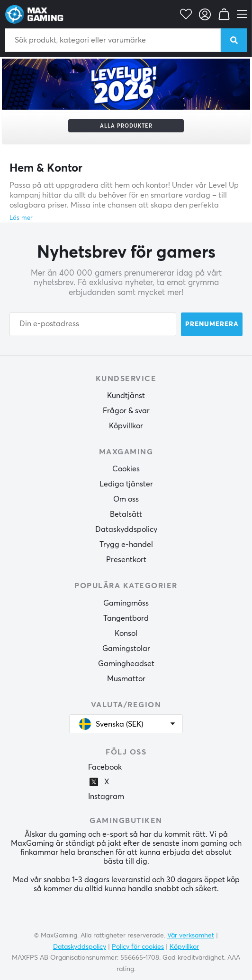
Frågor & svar (126, 411)
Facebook (105, 767)
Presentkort (126, 560)
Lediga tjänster (126, 484)
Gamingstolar (126, 649)
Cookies (126, 469)
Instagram (106, 797)
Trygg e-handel (126, 545)
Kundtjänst (126, 396)
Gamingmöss (126, 603)
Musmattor (126, 679)
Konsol (126, 633)
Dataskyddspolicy (126, 529)
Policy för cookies (138, 947)
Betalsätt (126, 514)
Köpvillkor (126, 426)
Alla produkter (126, 126)
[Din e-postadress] (93, 324)
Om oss (126, 499)
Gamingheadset (126, 664)
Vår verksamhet (191, 936)
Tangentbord (126, 618)
